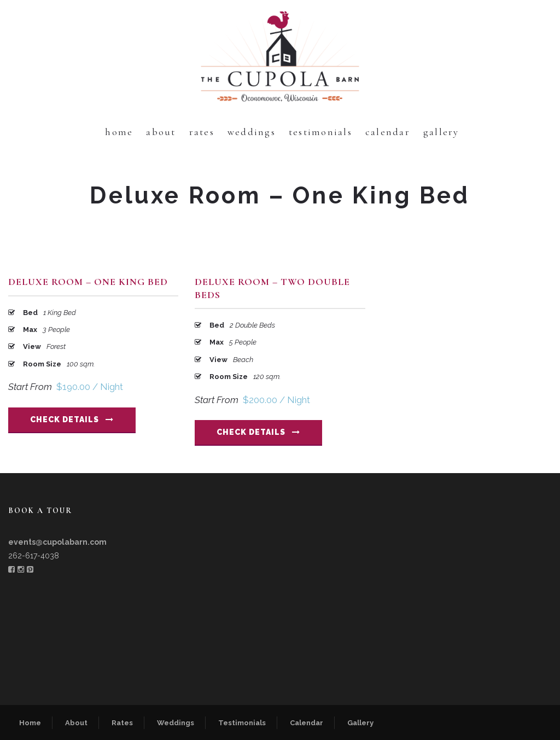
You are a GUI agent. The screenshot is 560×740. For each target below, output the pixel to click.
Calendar (388, 132)
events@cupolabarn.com (57, 542)
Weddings (252, 132)
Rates (202, 132)
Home (119, 132)
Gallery (441, 132)
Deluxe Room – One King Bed (88, 282)
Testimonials (320, 132)
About (161, 132)
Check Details (72, 419)
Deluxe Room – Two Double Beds (272, 288)
